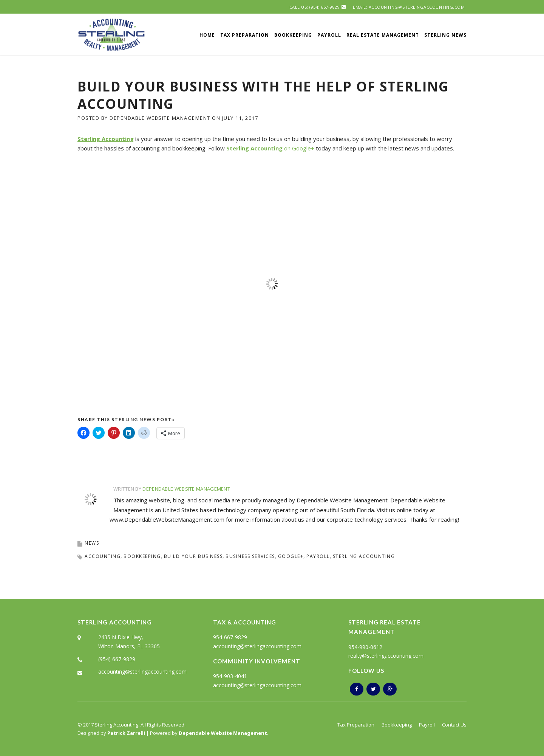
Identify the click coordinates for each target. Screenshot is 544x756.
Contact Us (454, 725)
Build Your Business (193, 556)
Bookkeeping (293, 35)
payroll (318, 556)
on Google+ (270, 148)
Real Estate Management (383, 35)
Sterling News (445, 35)
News (92, 543)
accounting (103, 556)
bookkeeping (142, 556)
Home (207, 35)
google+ (291, 556)
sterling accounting (364, 556)
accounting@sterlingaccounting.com (142, 672)
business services (250, 556)
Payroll (329, 35)
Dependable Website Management (160, 118)
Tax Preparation (245, 35)
